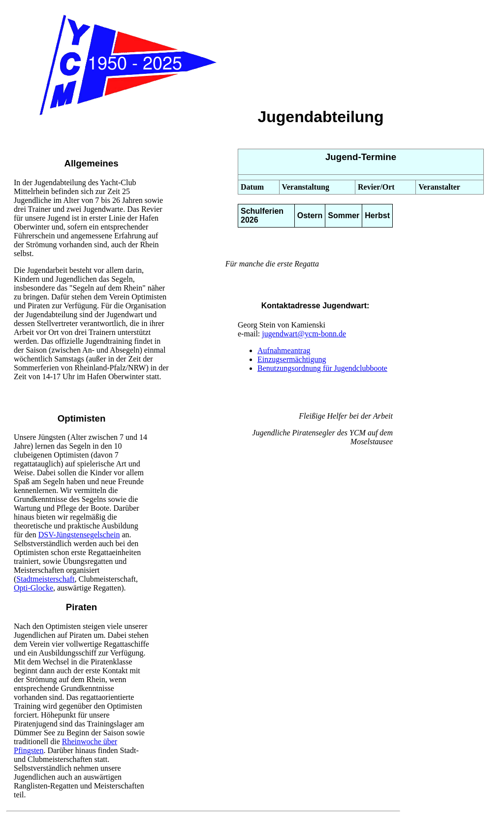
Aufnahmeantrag (284, 350)
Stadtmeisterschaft (45, 579)
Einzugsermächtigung (292, 359)
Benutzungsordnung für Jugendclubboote (322, 368)
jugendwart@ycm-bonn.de (304, 334)
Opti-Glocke (33, 588)
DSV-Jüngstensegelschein (79, 535)
